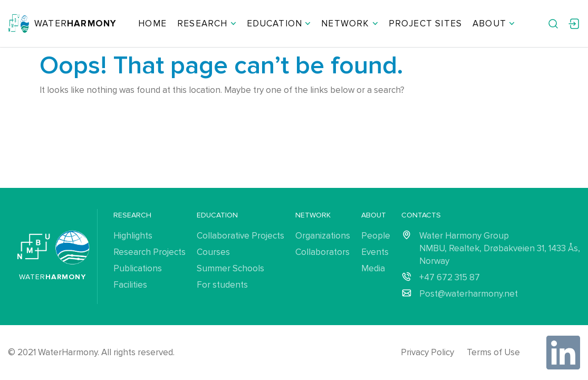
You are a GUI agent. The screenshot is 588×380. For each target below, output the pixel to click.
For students (222, 285)
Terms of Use (493, 352)
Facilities (130, 285)
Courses (213, 252)
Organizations (323, 236)
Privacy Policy (427, 352)
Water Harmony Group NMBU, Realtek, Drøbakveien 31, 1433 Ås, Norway (500, 248)
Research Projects (150, 252)
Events (375, 252)
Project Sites (425, 23)
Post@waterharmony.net (469, 294)
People (376, 236)
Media (373, 268)
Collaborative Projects (240, 236)
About (494, 23)
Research (207, 23)
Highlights (133, 236)
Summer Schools (230, 268)
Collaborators (322, 252)
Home (152, 23)
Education (279, 23)
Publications (138, 268)
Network (349, 23)
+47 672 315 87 (450, 277)
